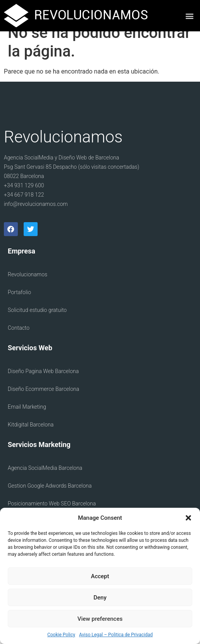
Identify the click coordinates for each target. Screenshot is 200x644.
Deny (100, 598)
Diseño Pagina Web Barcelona (43, 382)
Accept (100, 576)
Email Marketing (27, 418)
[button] (188, 518)
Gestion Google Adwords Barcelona (50, 497)
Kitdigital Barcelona (31, 435)
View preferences (100, 619)
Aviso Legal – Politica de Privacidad (116, 635)
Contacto (19, 339)
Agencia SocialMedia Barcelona (45, 479)
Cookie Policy (61, 635)
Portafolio (19, 303)
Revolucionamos (28, 285)
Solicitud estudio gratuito (37, 321)
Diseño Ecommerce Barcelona (43, 400)
